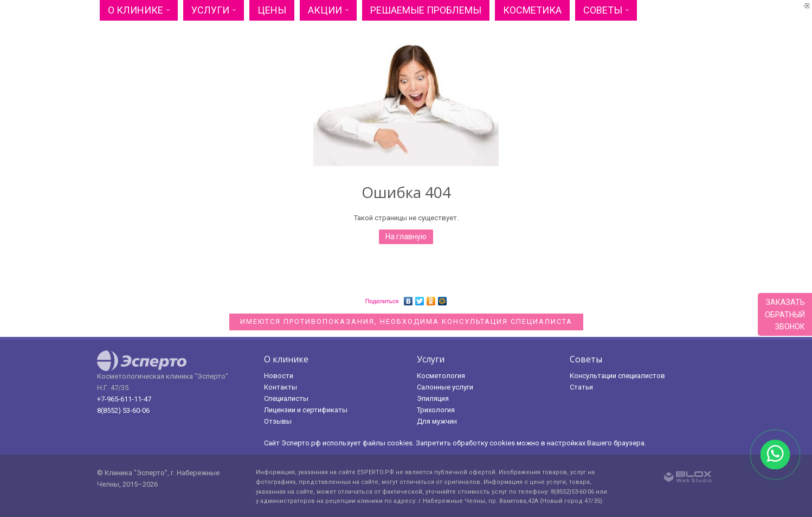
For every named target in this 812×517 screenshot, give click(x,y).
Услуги (210, 10)
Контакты (281, 387)
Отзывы (278, 421)
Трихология (436, 410)
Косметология (441, 376)
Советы (603, 10)
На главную (406, 237)
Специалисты (286, 398)
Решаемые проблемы (426, 10)
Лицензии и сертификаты (306, 410)
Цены (272, 10)
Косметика (532, 10)
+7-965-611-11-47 (124, 399)
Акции (325, 10)
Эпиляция (433, 398)
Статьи (581, 387)
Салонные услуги (445, 387)
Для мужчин (437, 421)
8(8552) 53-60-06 (123, 410)
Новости (279, 376)
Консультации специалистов (617, 376)
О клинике (136, 10)
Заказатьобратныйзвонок (785, 314)
